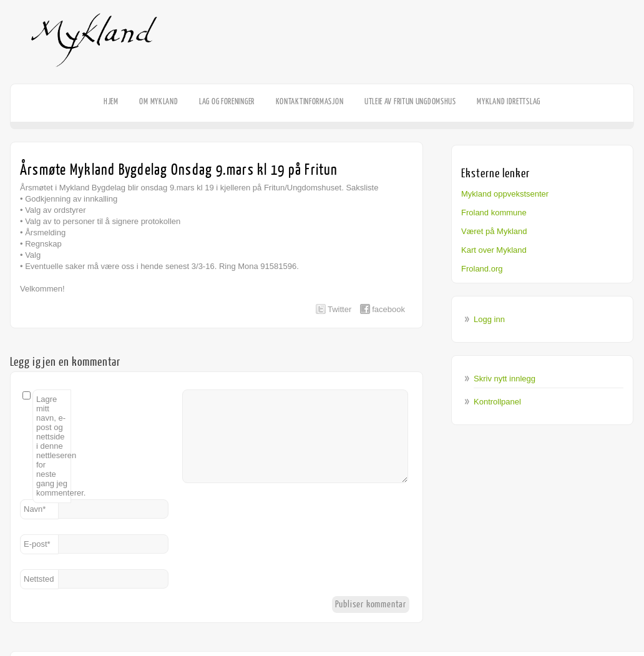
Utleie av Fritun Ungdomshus (410, 101)
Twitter (339, 309)
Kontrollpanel (497, 402)
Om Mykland (159, 101)
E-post (37, 544)
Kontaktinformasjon (310, 101)
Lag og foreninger (227, 101)
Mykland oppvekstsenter (505, 194)
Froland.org (482, 269)
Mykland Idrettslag (509, 101)
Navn (35, 509)
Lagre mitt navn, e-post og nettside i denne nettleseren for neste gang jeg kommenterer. (54, 446)
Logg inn (489, 319)
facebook (388, 309)
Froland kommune (494, 213)
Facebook (625, 85)
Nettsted (39, 579)
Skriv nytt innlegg (505, 379)
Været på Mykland (494, 231)
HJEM (111, 101)
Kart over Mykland (494, 250)
